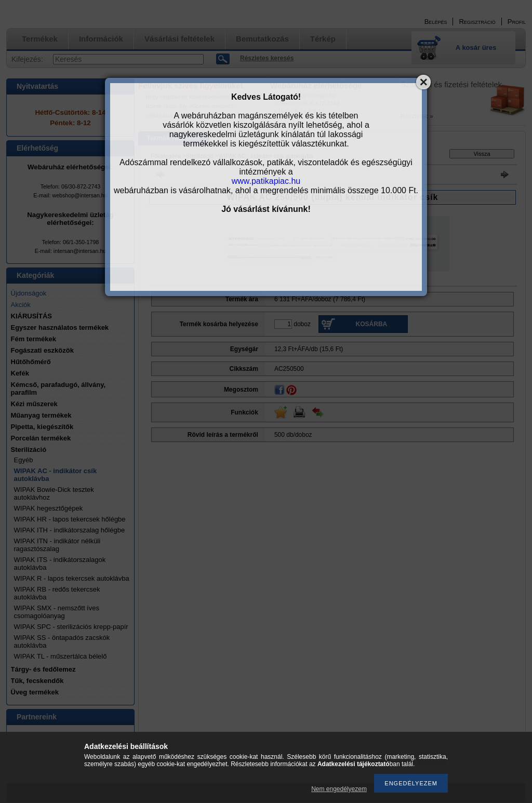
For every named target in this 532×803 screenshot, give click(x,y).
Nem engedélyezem (339, 789)
